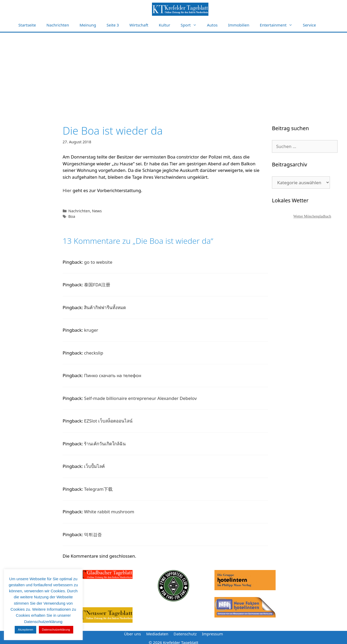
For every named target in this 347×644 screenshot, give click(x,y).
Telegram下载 (98, 489)
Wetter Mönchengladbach (312, 216)
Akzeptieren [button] (25, 630)
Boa (72, 216)
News (97, 211)
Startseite (27, 25)
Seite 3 (113, 25)
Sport (191, 25)
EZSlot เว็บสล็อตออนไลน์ (108, 421)
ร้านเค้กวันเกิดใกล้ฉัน (105, 444)
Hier (67, 190)
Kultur (164, 25)
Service (309, 25)
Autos (212, 25)
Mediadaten (157, 634)
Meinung (88, 25)
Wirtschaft (139, 25)
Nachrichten (58, 25)
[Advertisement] (173, 72)
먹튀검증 (93, 534)
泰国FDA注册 (97, 285)
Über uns (132, 634)
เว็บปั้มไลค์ (94, 466)
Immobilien (239, 25)
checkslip (94, 353)
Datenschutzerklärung (56, 630)
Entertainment (279, 25)
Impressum (212, 634)
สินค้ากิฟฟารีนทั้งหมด (105, 307)
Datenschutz (185, 634)
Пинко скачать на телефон (113, 375)
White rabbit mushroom (109, 512)
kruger (91, 330)
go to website (98, 262)
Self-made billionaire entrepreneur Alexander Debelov (140, 398)
